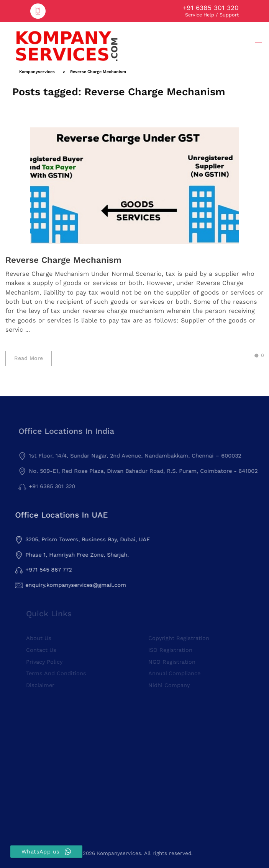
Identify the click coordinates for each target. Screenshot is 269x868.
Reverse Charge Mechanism (63, 260)
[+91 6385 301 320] (38, 11)
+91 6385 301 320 (211, 8)
